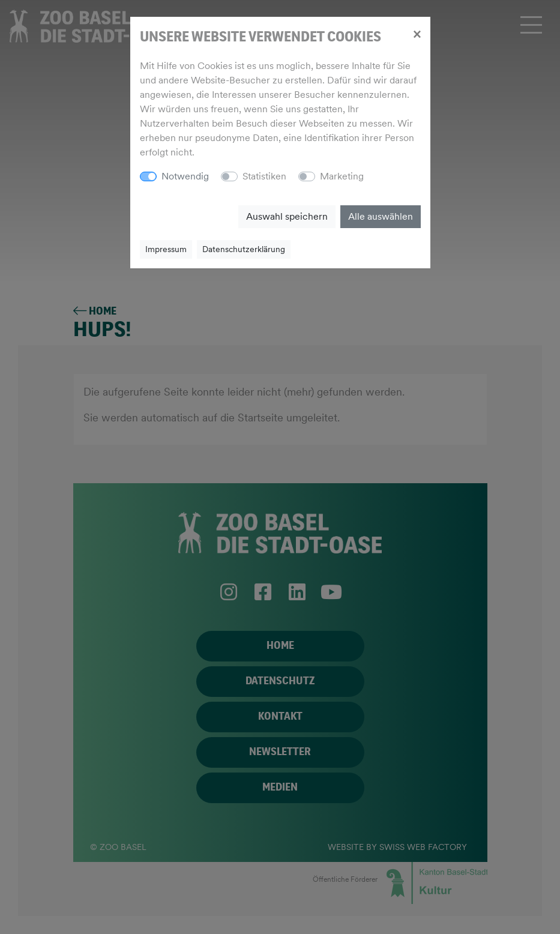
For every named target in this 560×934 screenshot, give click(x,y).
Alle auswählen (381, 216)
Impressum (166, 249)
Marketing (342, 176)
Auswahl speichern (287, 216)
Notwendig (185, 176)
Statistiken (264, 176)
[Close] (417, 34)
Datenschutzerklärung (244, 249)
